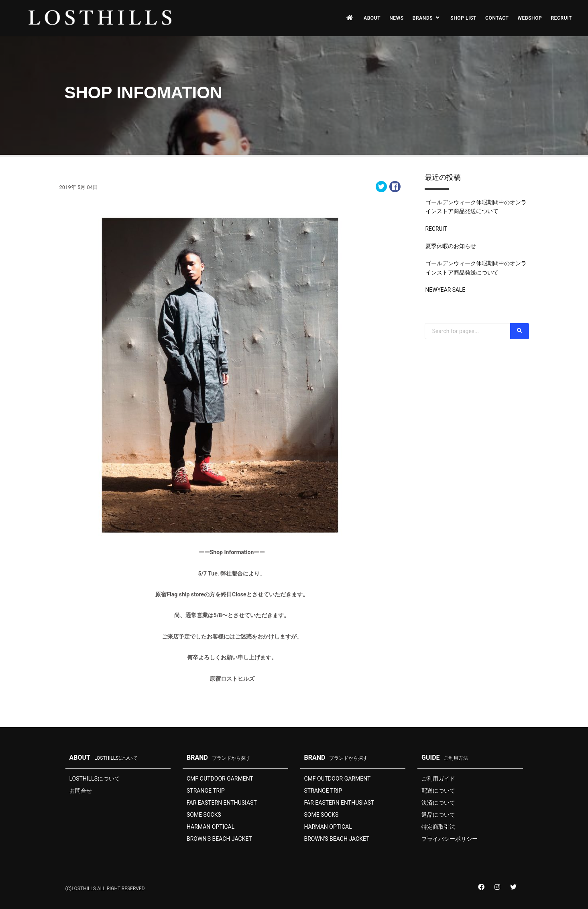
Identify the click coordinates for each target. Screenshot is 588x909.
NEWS (397, 18)
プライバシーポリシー (450, 839)
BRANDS (427, 18)
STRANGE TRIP (206, 791)
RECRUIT (561, 18)
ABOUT (372, 18)
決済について (438, 803)
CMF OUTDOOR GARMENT (220, 779)
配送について (438, 791)
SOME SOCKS (204, 815)
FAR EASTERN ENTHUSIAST (222, 803)
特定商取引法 (438, 827)
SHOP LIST (463, 18)
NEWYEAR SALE (446, 290)
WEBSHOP (530, 18)
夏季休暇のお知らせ (451, 246)
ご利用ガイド (438, 779)
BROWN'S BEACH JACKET (219, 839)
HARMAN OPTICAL (211, 827)
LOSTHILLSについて (95, 779)
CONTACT (497, 18)
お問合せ (81, 791)
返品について (438, 815)
